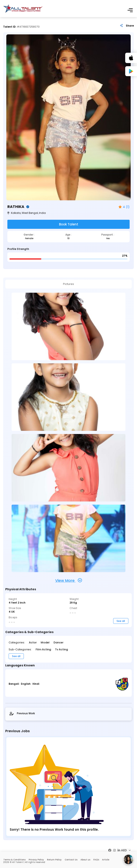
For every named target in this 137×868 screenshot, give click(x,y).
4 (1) (124, 207)
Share (130, 26)
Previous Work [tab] (22, 713)
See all (121, 621)
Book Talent (69, 224)
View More (69, 580)
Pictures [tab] (69, 284)
